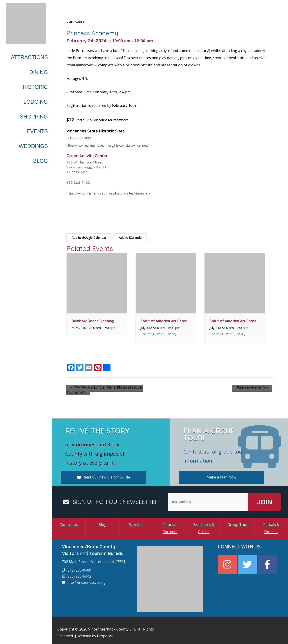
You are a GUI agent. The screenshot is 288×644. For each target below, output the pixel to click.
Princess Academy (257, 387)
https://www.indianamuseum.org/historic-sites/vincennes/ (111, 145)
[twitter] (248, 559)
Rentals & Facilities (271, 523)
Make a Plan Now (222, 472)
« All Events (75, 22)
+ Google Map (78, 172)
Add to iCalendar (133, 238)
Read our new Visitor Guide (103, 472)
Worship (136, 520)
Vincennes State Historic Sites (99, 131)
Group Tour (238, 520)
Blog (102, 520)
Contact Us (69, 520)
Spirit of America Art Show (164, 321)
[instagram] (228, 559)
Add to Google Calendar (89, 238)
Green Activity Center (90, 155)
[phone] (76, 565)
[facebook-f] (268, 559)
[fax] (76, 571)
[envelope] (84, 577)
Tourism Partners (170, 523)
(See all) (170, 334)
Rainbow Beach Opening (93, 321)
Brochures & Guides (204, 523)
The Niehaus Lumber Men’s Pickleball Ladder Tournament (112, 387)
